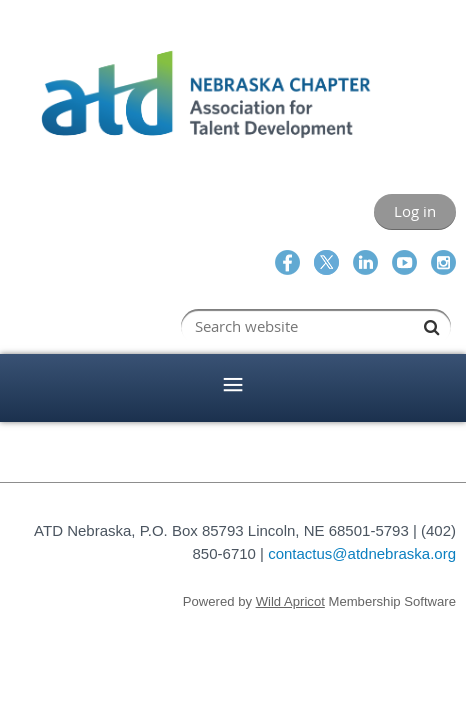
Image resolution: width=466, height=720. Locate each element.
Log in (415, 211)
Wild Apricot (290, 601)
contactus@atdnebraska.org (362, 553)
